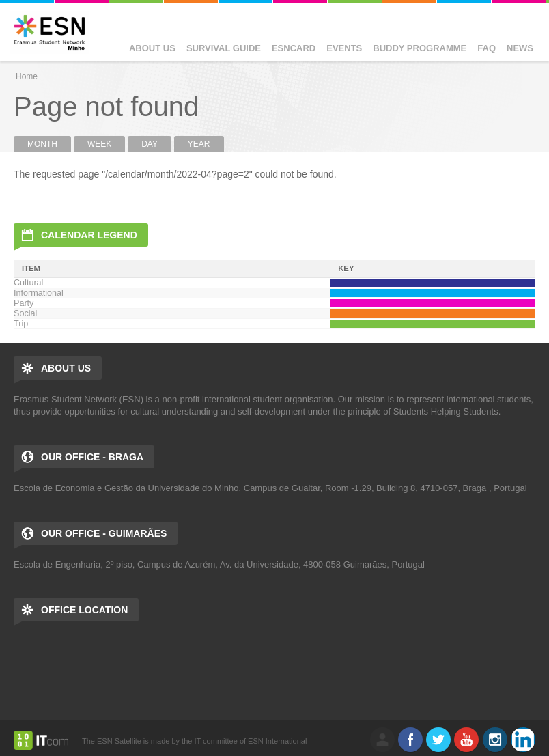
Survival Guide (224, 48)
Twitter (438, 740)
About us (152, 48)
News (520, 48)
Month (49, 144)
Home (27, 76)
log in (382, 740)
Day (150, 144)
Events (344, 48)
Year (199, 144)
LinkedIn (523, 740)
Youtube (466, 740)
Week (99, 144)
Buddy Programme (420, 48)
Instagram (495, 740)
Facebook (410, 740)
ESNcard (294, 48)
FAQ (487, 48)
